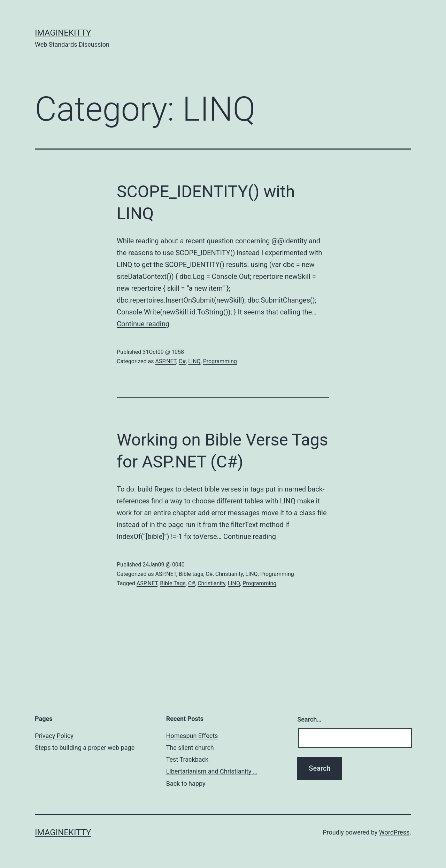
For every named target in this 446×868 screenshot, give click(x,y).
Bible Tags (173, 583)
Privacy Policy (54, 736)
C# (182, 361)
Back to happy (186, 783)
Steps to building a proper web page (85, 748)
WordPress (394, 832)
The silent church (190, 748)
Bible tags (191, 574)
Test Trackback (187, 759)
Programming (220, 361)
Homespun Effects (192, 736)
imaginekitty (63, 33)
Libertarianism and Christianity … (212, 771)
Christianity (229, 574)
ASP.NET (166, 361)
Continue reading (143, 324)
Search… (309, 719)
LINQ (194, 361)
